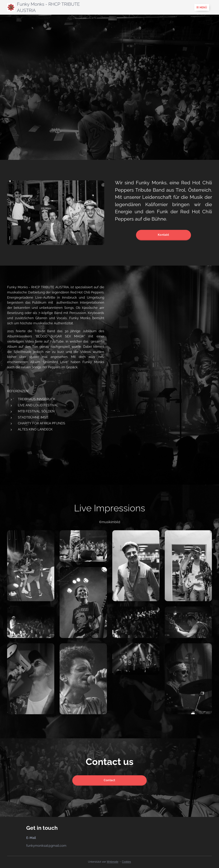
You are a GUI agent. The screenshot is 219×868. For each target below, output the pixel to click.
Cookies (126, 862)
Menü (202, 8)
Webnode (113, 862)
